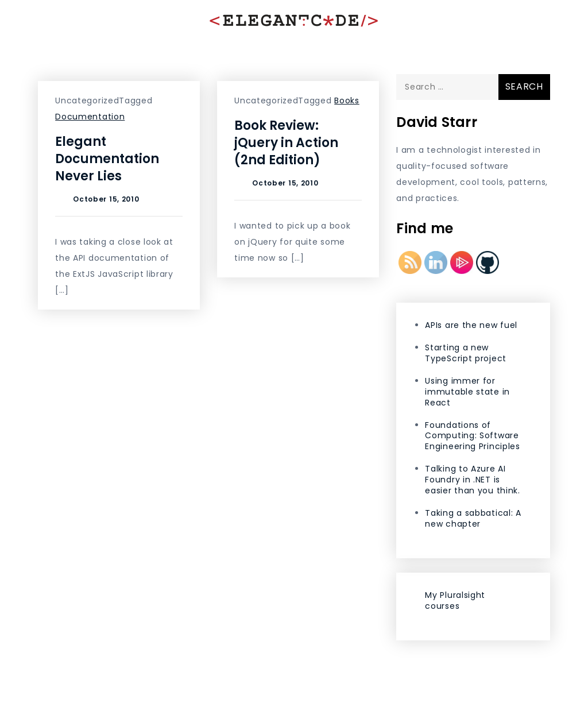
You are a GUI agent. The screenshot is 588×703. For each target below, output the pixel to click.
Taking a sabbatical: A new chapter (473, 518)
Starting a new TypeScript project (466, 353)
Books (347, 101)
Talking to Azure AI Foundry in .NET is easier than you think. (472, 480)
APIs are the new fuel (471, 325)
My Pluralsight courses (455, 600)
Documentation (90, 117)
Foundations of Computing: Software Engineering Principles (472, 436)
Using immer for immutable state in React (467, 392)
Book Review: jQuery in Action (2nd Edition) (286, 143)
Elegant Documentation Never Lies (107, 159)
